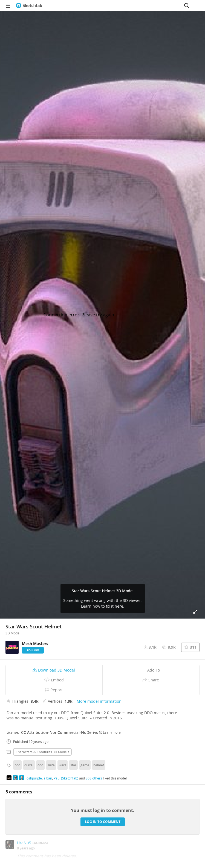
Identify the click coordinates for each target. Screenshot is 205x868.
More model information (99, 701)
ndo (17, 765)
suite (51, 765)
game (85, 765)
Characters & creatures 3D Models (42, 752)
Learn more (110, 732)
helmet (99, 765)
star (73, 765)
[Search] (187, 5)
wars (63, 765)
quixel (29, 765)
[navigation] (8, 5)
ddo (40, 765)
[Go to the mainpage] (29, 5)
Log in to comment (103, 822)
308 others (94, 778)
